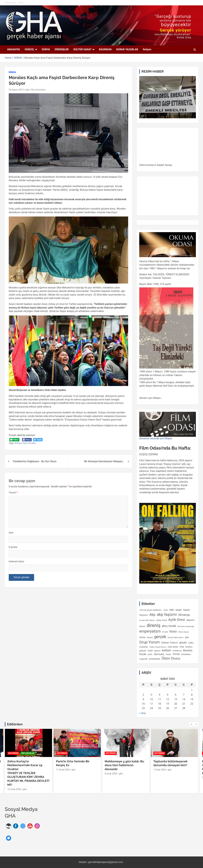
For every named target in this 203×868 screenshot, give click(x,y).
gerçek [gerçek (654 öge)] (160, 637)
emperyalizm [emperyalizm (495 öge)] (150, 631)
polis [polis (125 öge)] (150, 654)
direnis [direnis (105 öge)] (142, 626)
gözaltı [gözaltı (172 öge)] (183, 643)
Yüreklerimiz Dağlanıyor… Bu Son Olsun (35, 461)
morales (32, 443)
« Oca (142, 713)
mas (25, 443)
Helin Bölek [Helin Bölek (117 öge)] (173, 647)
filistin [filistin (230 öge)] (173, 632)
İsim (11, 533)
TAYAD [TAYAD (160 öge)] (176, 654)
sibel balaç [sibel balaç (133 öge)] (159, 654)
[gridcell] (168, 316)
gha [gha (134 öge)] (187, 637)
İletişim (147, 49)
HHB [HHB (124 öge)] (182, 647)
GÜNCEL (30, 49)
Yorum (13, 493)
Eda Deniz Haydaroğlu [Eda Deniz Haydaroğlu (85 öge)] (186, 626)
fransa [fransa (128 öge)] (142, 637)
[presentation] (191, 724)
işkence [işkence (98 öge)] (157, 651)
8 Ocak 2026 (111, 774)
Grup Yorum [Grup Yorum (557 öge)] (149, 642)
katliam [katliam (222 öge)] (167, 650)
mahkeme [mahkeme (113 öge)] (177, 651)
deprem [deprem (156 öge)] (190, 620)
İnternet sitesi (16, 561)
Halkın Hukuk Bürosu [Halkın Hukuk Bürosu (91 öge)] (158, 647)
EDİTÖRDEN (13, 753)
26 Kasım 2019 (16, 90)
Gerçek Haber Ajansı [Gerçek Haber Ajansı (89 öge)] (176, 638)
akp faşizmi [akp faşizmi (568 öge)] (167, 614)
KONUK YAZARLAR (127, 49)
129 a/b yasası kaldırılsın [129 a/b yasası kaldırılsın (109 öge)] (150, 610)
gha (27, 90)
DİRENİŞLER (62, 49)
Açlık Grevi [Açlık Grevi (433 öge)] (177, 620)
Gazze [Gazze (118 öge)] (150, 637)
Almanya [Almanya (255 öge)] (184, 615)
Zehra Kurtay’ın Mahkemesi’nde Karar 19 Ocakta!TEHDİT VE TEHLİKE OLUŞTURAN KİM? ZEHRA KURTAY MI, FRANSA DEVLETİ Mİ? (28, 773)
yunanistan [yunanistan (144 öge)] (155, 659)
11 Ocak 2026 (63, 770)
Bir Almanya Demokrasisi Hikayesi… (104, 461)
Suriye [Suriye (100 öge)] (168, 654)
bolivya (18, 443)
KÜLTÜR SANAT (82, 49)
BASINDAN (105, 49)
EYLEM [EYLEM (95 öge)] (165, 632)
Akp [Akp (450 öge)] (152, 615)
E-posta (13, 547)
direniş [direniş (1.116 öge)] (153, 625)
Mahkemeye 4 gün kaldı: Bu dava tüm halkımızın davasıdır (124, 765)
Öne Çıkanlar (28, 753)
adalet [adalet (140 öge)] (179, 610)
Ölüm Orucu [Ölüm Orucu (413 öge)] (171, 658)
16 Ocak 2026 (14, 789)
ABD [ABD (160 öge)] (172, 610)
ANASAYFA (14, 49)
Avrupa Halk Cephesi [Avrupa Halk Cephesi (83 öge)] (147, 620)
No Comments (38, 90)
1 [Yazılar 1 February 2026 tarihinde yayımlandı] (192, 690)
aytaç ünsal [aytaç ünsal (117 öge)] (161, 620)
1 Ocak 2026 (160, 770)
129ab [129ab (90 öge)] (165, 610)
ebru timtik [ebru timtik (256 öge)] (169, 626)
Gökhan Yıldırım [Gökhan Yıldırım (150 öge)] (169, 643)
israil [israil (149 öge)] (150, 651)
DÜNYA (46, 49)
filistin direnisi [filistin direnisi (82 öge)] (184, 632)
